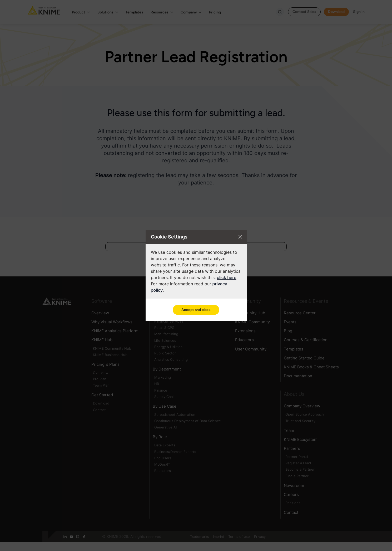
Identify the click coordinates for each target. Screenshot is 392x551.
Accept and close (196, 310)
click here (227, 277)
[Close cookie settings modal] (240, 237)
